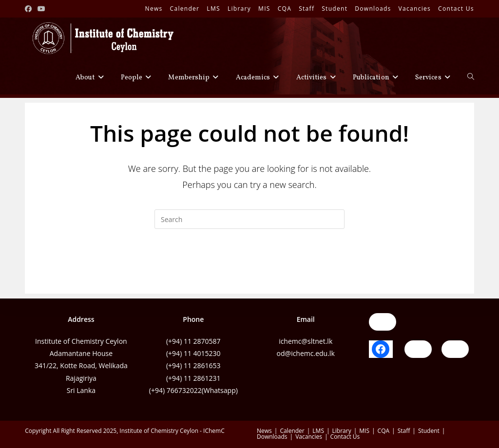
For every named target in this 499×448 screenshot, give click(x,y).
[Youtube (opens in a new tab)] (41, 9)
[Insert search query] (249, 219)
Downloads (373, 9)
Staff (307, 9)
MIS (264, 9)
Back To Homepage (249, 268)
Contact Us (456, 9)
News (154, 9)
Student (335, 9)
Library (239, 9)
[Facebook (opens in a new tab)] (30, 9)
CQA (285, 9)
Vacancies (415, 9)
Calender (185, 9)
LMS (213, 9)
